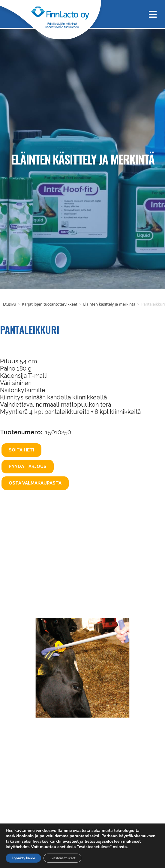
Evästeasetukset (62, 858)
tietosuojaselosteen (103, 841)
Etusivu (10, 304)
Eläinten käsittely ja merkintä (83, 159)
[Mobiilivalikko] (151, 14)
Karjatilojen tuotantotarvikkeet (50, 304)
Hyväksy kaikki (23, 858)
